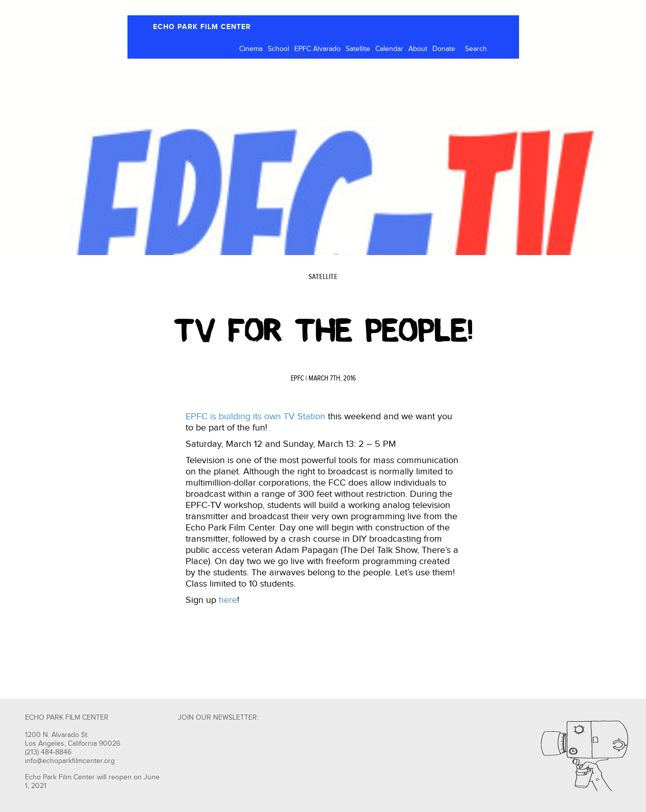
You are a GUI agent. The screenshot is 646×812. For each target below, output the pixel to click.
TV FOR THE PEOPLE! (323, 331)
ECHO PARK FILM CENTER (202, 27)
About (418, 49)
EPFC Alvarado (317, 49)
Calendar (389, 49)
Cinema (251, 49)
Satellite (358, 49)
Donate (444, 49)
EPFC (297, 378)
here (228, 600)
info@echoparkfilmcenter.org (70, 761)
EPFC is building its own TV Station (255, 416)
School (278, 49)
